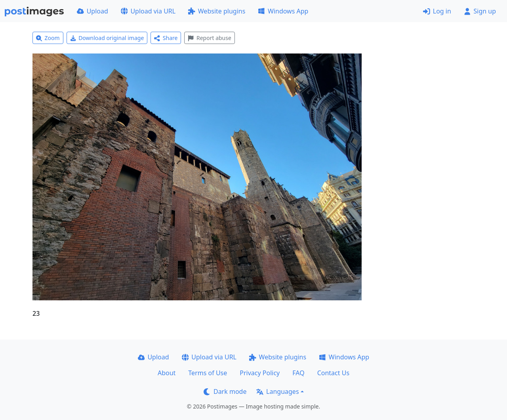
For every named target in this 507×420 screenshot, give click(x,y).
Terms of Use (208, 373)
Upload (92, 11)
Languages (277, 391)
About (167, 373)
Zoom (48, 38)
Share (166, 38)
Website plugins (217, 11)
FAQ (298, 373)
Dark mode (225, 391)
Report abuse (209, 38)
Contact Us (333, 373)
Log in (437, 11)
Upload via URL (148, 11)
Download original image (107, 38)
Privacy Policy (260, 373)
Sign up (480, 11)
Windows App (283, 11)
